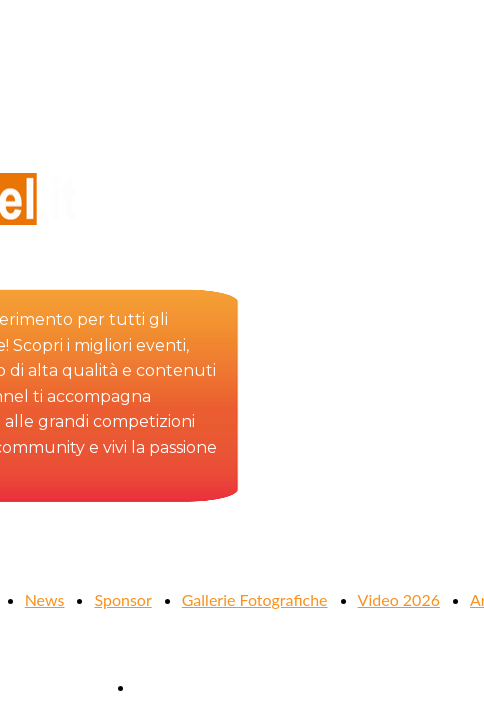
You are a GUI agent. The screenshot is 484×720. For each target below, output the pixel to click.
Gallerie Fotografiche (255, 599)
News (45, 599)
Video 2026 (399, 599)
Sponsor (122, 599)
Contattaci (171, 686)
